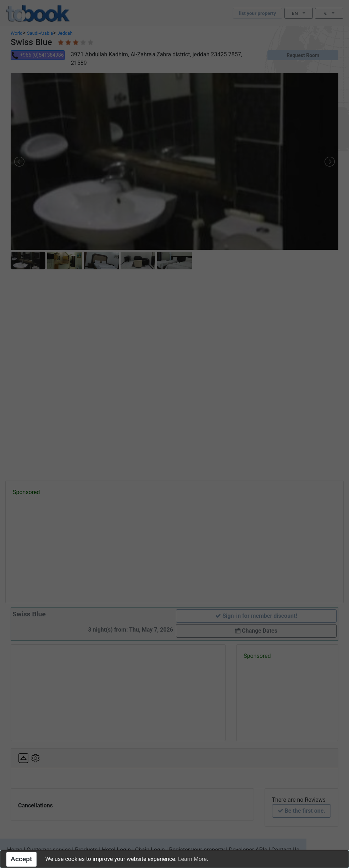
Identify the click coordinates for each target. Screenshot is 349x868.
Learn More (192, 859)
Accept (21, 859)
